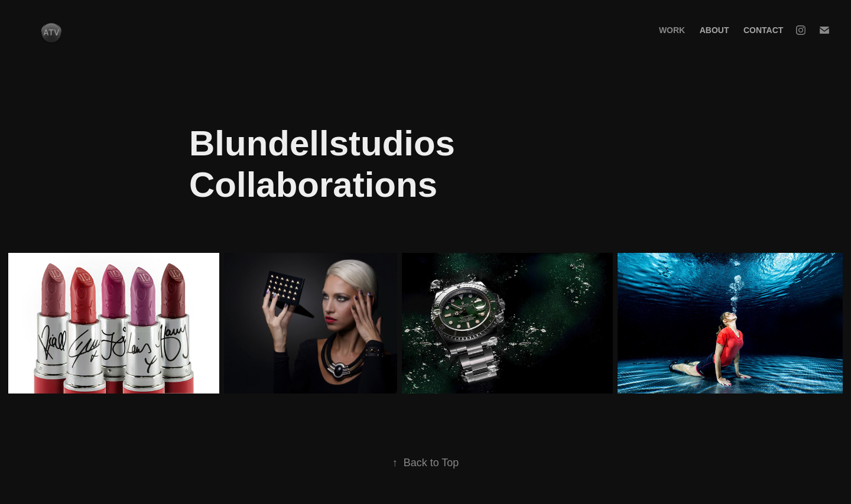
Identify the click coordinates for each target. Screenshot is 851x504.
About (714, 30)
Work (672, 30)
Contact (763, 30)
